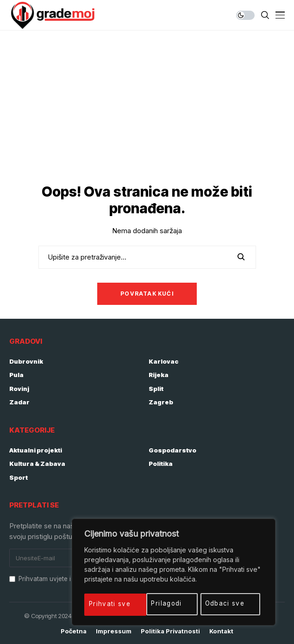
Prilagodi (105, 604)
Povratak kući (147, 294)
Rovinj (19, 389)
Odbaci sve (164, 604)
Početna (74, 631)
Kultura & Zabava (37, 464)
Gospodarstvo (172, 450)
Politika (161, 464)
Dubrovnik (26, 361)
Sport (19, 477)
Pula (16, 375)
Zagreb (161, 402)
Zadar (19, 402)
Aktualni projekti (36, 450)
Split (156, 389)
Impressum (114, 631)
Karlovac (164, 361)
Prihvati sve (228, 604)
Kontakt (221, 631)
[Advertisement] (147, 100)
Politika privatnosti (170, 631)
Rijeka (159, 375)
